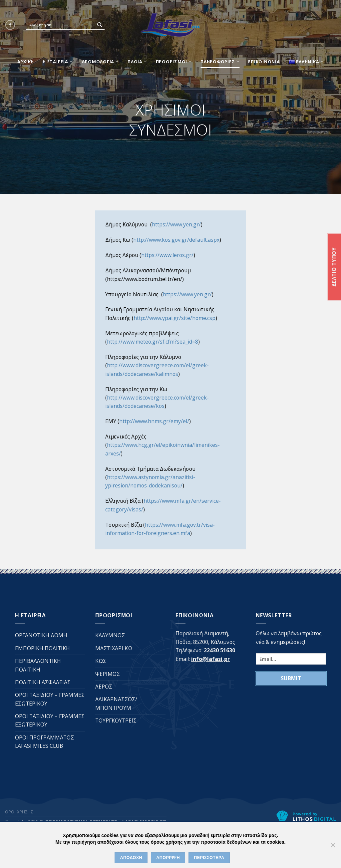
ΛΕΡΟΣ (104, 687)
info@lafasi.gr (210, 659)
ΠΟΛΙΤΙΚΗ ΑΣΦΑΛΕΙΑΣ (43, 682)
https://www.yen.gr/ (176, 224)
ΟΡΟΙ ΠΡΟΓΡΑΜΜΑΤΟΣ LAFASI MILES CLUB (44, 742)
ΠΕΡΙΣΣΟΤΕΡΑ (209, 858)
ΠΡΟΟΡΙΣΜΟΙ (174, 61)
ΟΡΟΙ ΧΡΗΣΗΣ (19, 812)
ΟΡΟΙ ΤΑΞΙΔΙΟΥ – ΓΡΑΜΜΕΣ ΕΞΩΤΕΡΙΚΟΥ (50, 720)
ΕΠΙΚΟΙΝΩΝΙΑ (264, 62)
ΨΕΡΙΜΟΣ (108, 674)
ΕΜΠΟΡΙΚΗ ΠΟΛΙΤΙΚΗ (42, 648)
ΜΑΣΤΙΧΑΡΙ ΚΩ (114, 648)
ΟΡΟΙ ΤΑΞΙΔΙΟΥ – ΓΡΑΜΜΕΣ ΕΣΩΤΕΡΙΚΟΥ (50, 699)
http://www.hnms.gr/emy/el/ (154, 421)
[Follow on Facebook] (10, 25)
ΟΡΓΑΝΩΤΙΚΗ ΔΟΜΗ (41, 635)
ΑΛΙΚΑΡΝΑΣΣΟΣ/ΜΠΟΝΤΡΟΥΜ (116, 703)
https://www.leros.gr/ (167, 255)
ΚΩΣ (101, 661)
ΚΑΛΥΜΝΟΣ (110, 635)
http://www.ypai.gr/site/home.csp (174, 318)
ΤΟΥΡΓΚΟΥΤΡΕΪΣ (116, 721)
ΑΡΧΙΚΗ (26, 62)
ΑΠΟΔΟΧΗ (131, 858)
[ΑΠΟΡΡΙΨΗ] (333, 847)
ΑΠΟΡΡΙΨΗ (168, 858)
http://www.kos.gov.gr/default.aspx (176, 240)
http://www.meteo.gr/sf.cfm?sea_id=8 (153, 342)
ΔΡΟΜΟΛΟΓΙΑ (100, 61)
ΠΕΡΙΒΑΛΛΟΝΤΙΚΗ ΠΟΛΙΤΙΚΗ (38, 665)
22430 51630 (219, 650)
